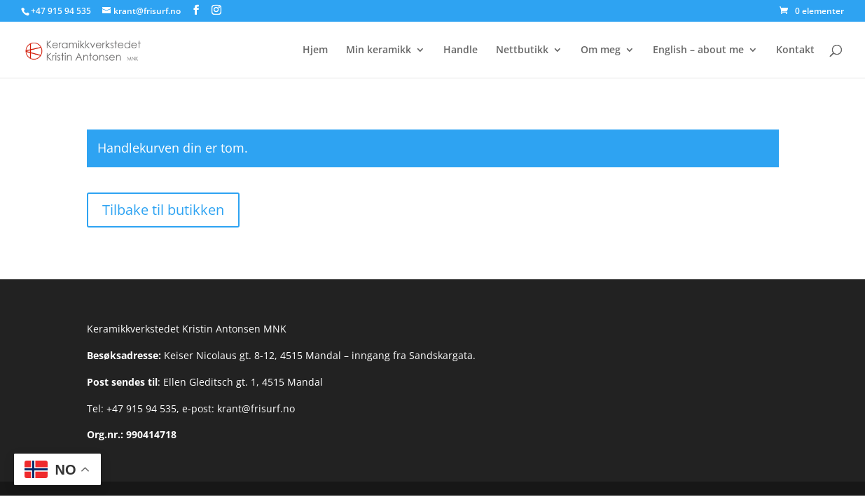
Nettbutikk (522, 50)
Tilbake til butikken (163, 210)
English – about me (698, 50)
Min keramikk (379, 50)
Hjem (315, 50)
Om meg (601, 50)
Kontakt (795, 50)
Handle (461, 50)
